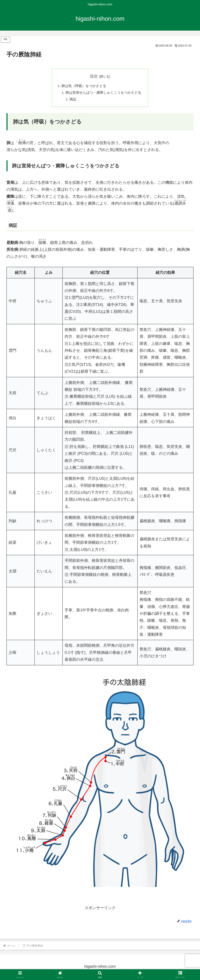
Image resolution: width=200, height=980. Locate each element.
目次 (94, 76)
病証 (73, 100)
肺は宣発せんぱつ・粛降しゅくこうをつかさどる (104, 93)
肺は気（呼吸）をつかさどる (84, 86)
